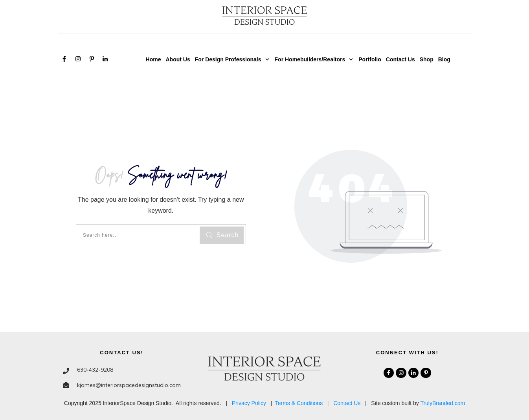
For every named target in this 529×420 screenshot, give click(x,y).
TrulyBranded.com (443, 403)
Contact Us (347, 403)
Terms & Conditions (299, 403)
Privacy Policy (249, 403)
